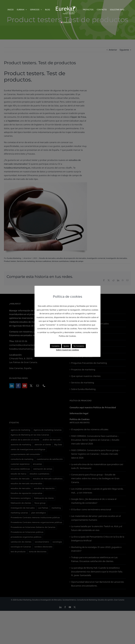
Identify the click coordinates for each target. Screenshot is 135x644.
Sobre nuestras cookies (67, 350)
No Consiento (79, 346)
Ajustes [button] (66, 346)
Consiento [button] (56, 346)
